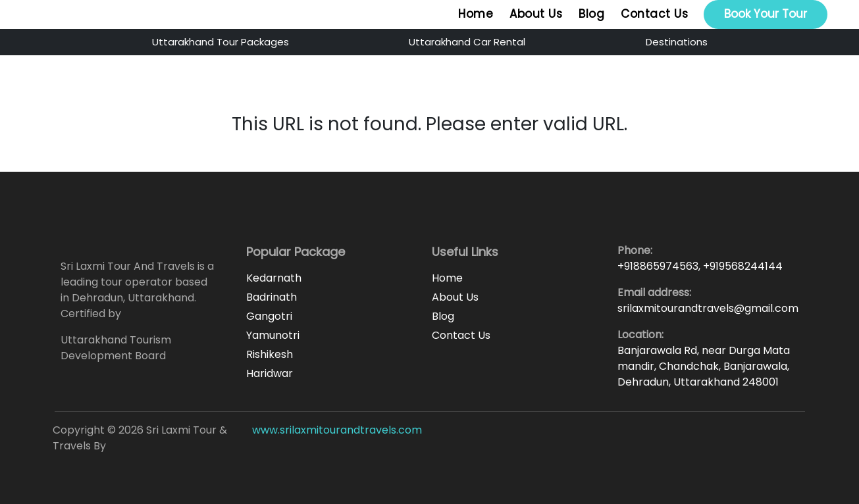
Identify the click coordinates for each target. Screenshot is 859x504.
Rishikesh (270, 354)
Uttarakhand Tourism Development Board (116, 348)
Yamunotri (273, 335)
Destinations (677, 42)
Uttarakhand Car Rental (467, 42)
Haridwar (270, 373)
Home (476, 14)
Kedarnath (274, 278)
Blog (591, 14)
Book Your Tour (766, 14)
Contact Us (654, 14)
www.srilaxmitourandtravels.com (337, 430)
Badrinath (272, 297)
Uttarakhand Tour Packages (221, 42)
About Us (536, 14)
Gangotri (269, 316)
